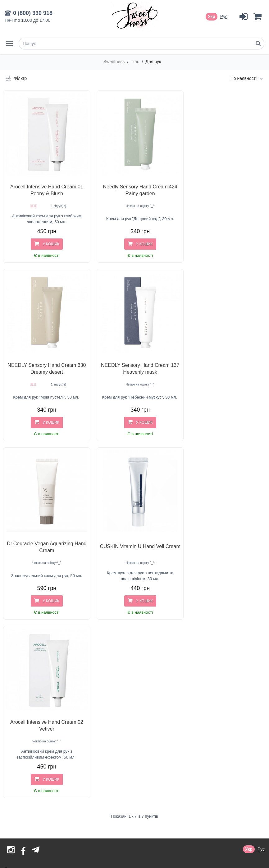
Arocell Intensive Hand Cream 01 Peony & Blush (44, 185)
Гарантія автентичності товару (35, 733)
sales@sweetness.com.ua (52, 810)
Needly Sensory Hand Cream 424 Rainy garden (133, 185)
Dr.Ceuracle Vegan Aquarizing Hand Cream (133, 359)
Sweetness (115, 62)
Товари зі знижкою (23, 693)
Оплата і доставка (23, 716)
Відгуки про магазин (25, 702)
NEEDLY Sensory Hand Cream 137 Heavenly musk (44, 359)
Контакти (14, 741)
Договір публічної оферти (31, 724)
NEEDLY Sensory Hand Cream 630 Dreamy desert (222, 185)
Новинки (13, 685)
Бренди (12, 677)
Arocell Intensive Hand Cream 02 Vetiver (44, 533)
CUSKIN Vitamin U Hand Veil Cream (222, 359)
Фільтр (16, 79)
